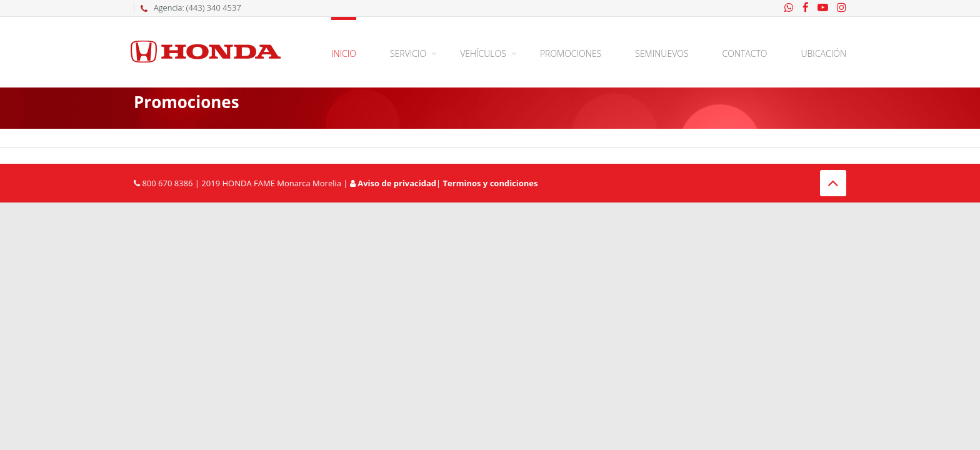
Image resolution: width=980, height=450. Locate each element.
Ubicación (824, 53)
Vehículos (483, 53)
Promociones (571, 53)
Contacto (745, 53)
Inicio (344, 53)
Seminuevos (662, 53)
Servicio (408, 53)
